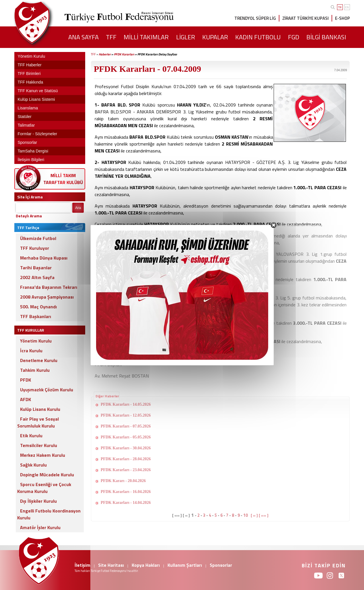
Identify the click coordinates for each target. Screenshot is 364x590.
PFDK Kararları (124, 54)
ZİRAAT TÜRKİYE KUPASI (305, 18)
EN (347, 7)
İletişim (82, 565)
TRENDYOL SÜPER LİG (255, 18)
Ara (78, 208)
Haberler (105, 54)
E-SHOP (342, 18)
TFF (93, 54)
